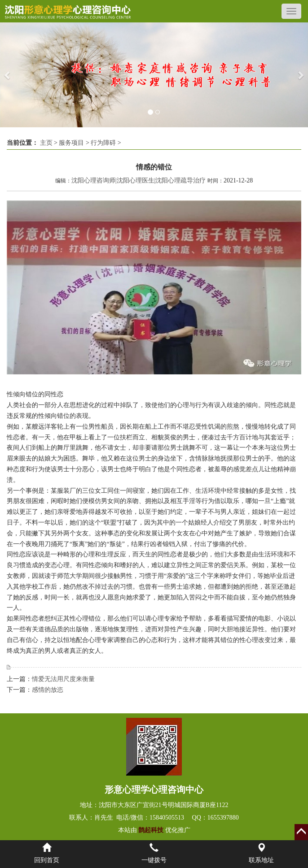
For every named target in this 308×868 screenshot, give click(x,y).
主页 (46, 143)
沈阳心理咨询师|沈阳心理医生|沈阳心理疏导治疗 (139, 180)
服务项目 (71, 143)
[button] (8, 75)
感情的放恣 (48, 690)
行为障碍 (103, 143)
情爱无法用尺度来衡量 (63, 679)
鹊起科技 (151, 830)
